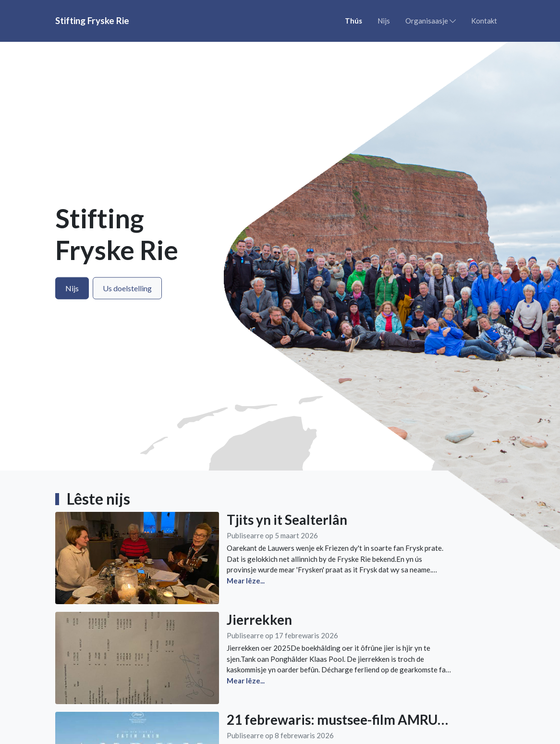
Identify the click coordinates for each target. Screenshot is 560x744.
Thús (353, 21)
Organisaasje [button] (431, 21)
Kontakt (484, 21)
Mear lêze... (246, 581)
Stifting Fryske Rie (92, 20)
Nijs (384, 21)
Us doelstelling (127, 288)
